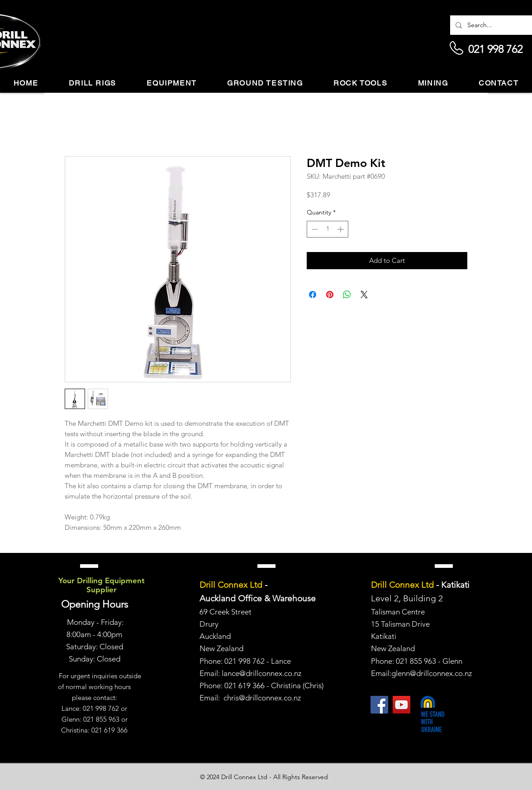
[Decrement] (314, 229)
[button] (93, 83)
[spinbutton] (328, 229)
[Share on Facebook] (313, 295)
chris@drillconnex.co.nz (262, 698)
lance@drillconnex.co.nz (261, 673)
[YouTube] (401, 705)
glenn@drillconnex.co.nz (432, 673)
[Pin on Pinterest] (330, 295)
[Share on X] (364, 295)
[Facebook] (379, 705)
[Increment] (341, 229)
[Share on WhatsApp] (347, 295)
